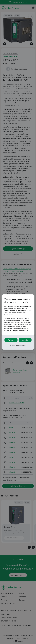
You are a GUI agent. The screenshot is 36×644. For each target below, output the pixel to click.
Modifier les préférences (18, 345)
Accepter (25, 340)
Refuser (11, 340)
